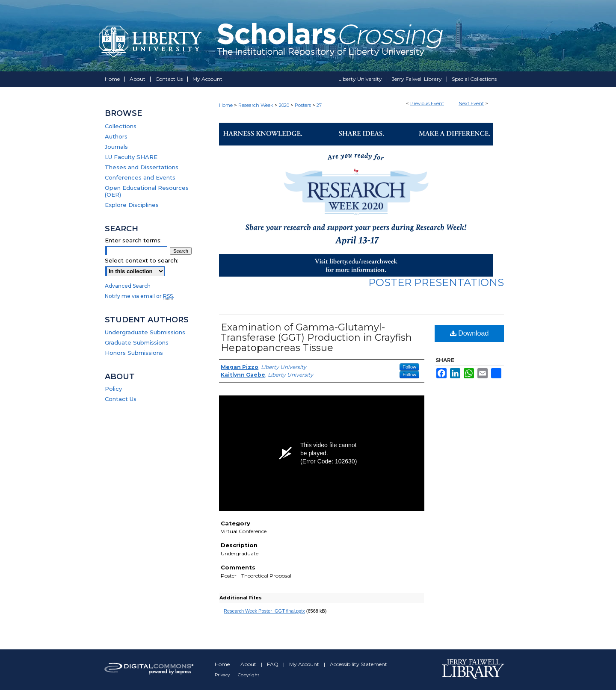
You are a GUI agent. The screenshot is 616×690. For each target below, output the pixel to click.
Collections (121, 126)
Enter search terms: (133, 240)
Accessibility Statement (358, 664)
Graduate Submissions (137, 342)
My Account (305, 664)
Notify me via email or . (139, 296)
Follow (409, 367)
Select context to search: (142, 260)
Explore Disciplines (132, 205)
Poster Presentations (436, 282)
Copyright (249, 675)
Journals (116, 147)
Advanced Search (128, 286)
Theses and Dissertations (142, 167)
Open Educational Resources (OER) (147, 191)
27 (319, 105)
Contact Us (121, 399)
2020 (285, 105)
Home (226, 105)
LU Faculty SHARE (131, 157)
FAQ (273, 664)
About (249, 664)
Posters (304, 105)
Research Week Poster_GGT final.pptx (264, 611)
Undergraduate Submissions (145, 332)
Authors (116, 136)
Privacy (223, 675)
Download (469, 333)
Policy (113, 389)
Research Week (256, 105)
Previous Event (427, 103)
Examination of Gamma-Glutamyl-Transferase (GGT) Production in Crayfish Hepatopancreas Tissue (316, 338)
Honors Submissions (134, 353)
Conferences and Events (140, 177)
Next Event (471, 103)
